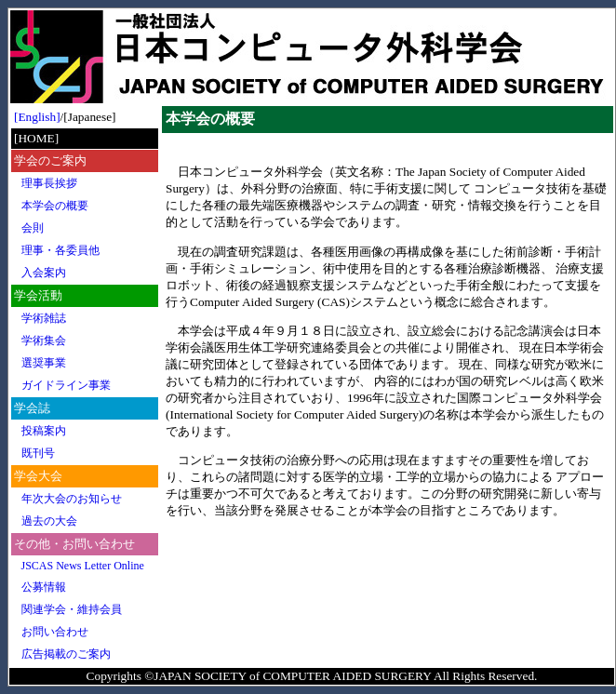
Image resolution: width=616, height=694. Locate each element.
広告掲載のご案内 (66, 654)
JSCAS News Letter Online (83, 566)
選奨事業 (44, 363)
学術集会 (44, 340)
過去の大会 (49, 521)
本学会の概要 (55, 206)
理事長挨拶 (49, 183)
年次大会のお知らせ (72, 499)
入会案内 (44, 273)
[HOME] (36, 138)
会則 (33, 228)
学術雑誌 (44, 318)
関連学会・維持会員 (72, 609)
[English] (37, 117)
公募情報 (44, 587)
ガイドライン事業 (66, 385)
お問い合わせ (55, 632)
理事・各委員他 (60, 250)
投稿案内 (44, 431)
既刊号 (38, 453)
